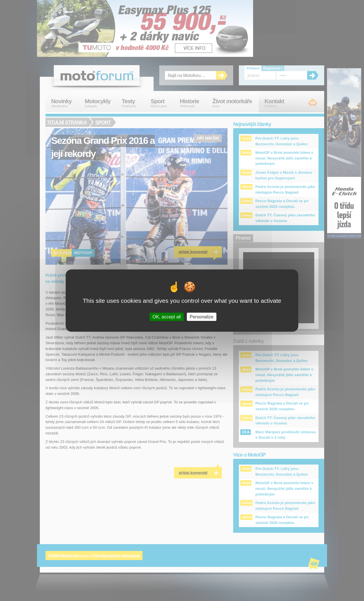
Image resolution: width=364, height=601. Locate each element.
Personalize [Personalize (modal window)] (202, 317)
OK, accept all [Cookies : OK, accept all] (167, 317)
